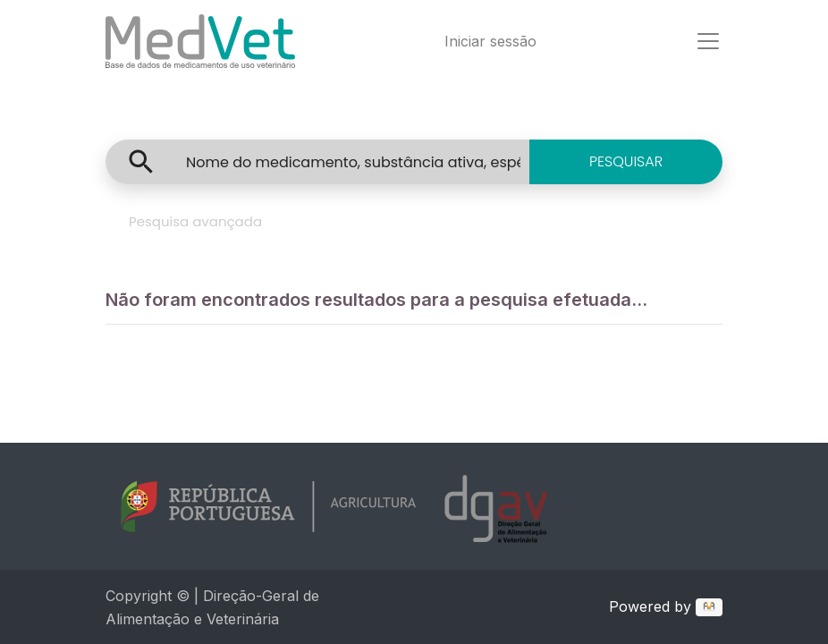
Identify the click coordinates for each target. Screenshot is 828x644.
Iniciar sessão (490, 41)
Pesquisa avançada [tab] (195, 221)
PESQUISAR (626, 161)
